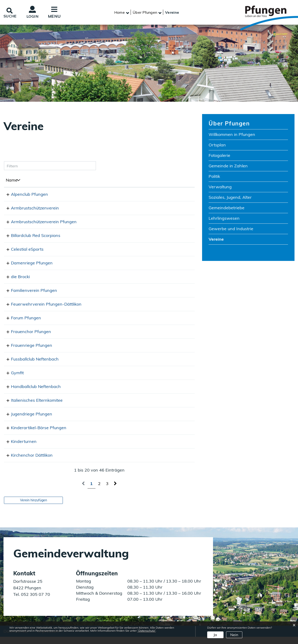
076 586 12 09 (104, 264)
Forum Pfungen (21, 325)
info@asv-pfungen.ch (143, 223)
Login (35, 17)
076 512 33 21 (104, 250)
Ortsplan (217, 146)
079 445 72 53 (104, 393)
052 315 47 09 (104, 236)
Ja (215, 635)
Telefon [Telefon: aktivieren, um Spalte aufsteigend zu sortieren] (96, 181)
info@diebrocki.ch (139, 278)
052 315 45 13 (104, 223)
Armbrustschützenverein (30, 209)
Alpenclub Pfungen (24, 195)
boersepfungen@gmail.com (149, 435)
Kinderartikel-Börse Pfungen (34, 435)
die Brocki (15, 278)
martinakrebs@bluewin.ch (148, 325)
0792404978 (102, 209)
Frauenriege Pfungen (26, 352)
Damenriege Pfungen (27, 264)
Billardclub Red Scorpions (30, 236)
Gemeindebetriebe (227, 208)
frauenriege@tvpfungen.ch (148, 352)
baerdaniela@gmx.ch (143, 448)
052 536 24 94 (104, 291)
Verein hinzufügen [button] (34, 507)
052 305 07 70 (35, 601)
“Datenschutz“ (147, 631)
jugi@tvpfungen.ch (140, 421)
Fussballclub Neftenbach (30, 366)
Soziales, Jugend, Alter (230, 198)
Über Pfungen (229, 124)
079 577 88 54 (104, 352)
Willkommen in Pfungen (232, 135)
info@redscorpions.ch (143, 236)
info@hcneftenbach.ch (144, 393)
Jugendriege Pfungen (26, 421)
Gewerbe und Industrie (231, 229)
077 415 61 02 (104, 380)
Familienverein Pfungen (29, 291)
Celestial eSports (22, 250)
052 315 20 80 (104, 325)
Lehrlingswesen (224, 219)
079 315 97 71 (104, 421)
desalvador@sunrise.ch (145, 407)
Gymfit (12, 380)
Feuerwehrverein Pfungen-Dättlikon (41, 305)
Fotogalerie (219, 156)
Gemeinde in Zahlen (228, 167)
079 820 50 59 (104, 435)
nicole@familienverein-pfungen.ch (155, 291)
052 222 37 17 (104, 339)
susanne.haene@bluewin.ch (149, 339)
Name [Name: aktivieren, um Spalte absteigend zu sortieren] (12, 181)
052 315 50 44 (104, 407)
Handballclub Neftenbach (31, 393)
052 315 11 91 (104, 462)
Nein (234, 635)
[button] (145, 13)
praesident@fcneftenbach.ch (150, 366)
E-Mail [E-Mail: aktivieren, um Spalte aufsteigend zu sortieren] (128, 181)
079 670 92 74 (104, 278)
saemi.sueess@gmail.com (147, 250)
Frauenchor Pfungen (26, 339)
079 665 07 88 (104, 366)
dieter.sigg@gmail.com (144, 462)
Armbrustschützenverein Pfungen (39, 223)
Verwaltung (220, 187)
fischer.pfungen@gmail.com (149, 209)
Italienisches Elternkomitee (32, 407)
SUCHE (11, 16)
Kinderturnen (19, 448)
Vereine (230, 240)
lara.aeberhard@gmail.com (149, 264)
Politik (214, 177)
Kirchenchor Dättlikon (27, 462)
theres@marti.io (137, 380)
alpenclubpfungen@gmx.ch (149, 195)
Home (120, 13)
